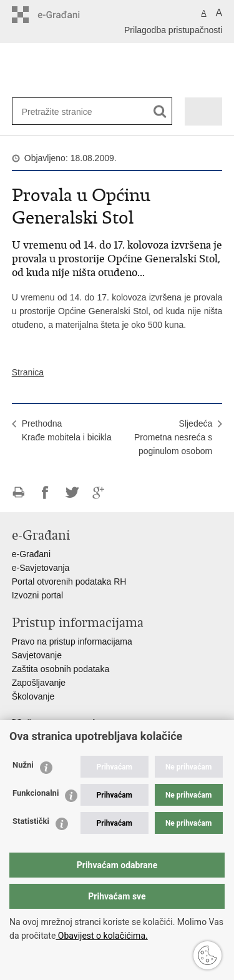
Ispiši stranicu (18, 492)
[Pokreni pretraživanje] (160, 111)
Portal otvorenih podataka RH (69, 582)
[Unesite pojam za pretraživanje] (62, 111)
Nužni (23, 765)
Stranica (28, 372)
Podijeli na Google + (99, 492)
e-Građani (31, 554)
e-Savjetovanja (41, 568)
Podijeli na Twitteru (72, 492)
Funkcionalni (36, 793)
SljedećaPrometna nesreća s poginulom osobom (173, 437)
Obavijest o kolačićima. (101, 936)
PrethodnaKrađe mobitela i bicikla (67, 430)
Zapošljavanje (39, 683)
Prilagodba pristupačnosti (173, 30)
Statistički (31, 821)
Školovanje (33, 696)
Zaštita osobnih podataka (61, 669)
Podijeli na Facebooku (45, 492)
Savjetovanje (37, 655)
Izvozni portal (37, 595)
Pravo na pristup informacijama (72, 641)
